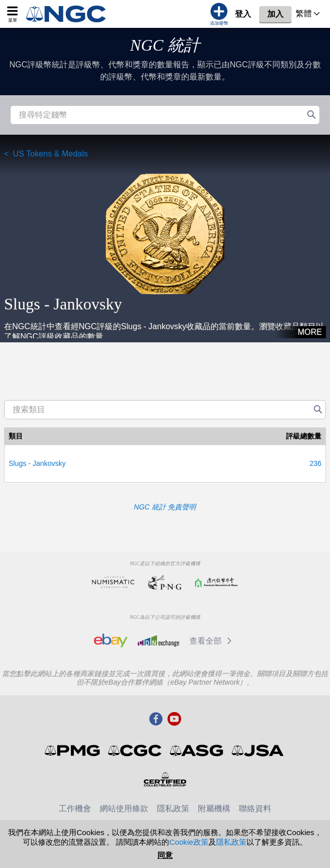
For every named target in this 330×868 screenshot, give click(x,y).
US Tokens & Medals (50, 154)
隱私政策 (173, 808)
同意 (165, 855)
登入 (243, 14)
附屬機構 (214, 808)
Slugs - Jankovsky (37, 463)
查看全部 (212, 641)
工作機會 (75, 808)
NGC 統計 (165, 45)
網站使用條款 (124, 808)
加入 (275, 14)
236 (316, 463)
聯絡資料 (255, 808)
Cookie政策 (189, 842)
